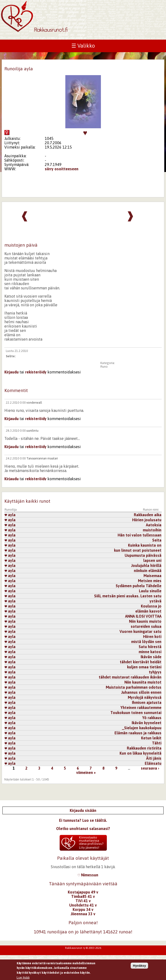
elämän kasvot (148, 611)
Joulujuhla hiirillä (146, 565)
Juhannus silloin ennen (141, 692)
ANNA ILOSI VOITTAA (143, 616)
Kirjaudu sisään (83, 810)
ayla (10, 515)
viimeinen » (86, 773)
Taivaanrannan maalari (42, 458)
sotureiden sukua (146, 626)
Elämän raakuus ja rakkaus (138, 733)
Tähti (157, 743)
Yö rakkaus (152, 718)
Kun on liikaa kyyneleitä (140, 753)
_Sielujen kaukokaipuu (142, 728)
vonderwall (34, 403)
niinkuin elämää (148, 571)
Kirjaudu (11, 372)
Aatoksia (154, 525)
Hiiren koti (152, 637)
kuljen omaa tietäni (144, 667)
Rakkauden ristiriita (144, 748)
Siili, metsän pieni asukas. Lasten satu (128, 596)
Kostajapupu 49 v (83, 892)
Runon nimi (151, 510)
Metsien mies (150, 581)
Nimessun (88, 875)
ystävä (155, 601)
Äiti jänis (154, 758)
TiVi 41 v (83, 901)
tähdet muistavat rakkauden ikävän (130, 677)
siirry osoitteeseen (62, 169)
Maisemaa (152, 576)
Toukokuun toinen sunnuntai (136, 713)
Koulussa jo (151, 606)
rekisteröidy (36, 372)
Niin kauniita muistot (143, 682)
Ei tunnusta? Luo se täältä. (83, 820)
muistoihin (152, 530)
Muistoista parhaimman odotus (134, 687)
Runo (104, 367)
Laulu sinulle (150, 591)
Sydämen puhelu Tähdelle (139, 586)
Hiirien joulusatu (147, 520)
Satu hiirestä (150, 647)
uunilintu (32, 431)
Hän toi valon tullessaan (140, 535)
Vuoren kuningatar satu (140, 631)
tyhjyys (155, 672)
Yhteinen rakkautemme (141, 708)
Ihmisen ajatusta (147, 702)
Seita (157, 540)
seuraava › (150, 768)
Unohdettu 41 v (83, 905)
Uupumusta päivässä (143, 555)
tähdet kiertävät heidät (141, 662)
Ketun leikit (151, 738)
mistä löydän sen (146, 642)
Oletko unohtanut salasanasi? (83, 829)
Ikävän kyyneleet (147, 723)
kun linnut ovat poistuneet (138, 550)
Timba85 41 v (83, 896)
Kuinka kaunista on (145, 545)
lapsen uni (152, 560)
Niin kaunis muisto (145, 621)
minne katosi (150, 652)
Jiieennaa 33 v (83, 914)
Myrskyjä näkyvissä (145, 697)
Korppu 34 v (83, 909)
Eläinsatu (153, 763)
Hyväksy (139, 967)
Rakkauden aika (148, 515)
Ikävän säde (151, 657)
